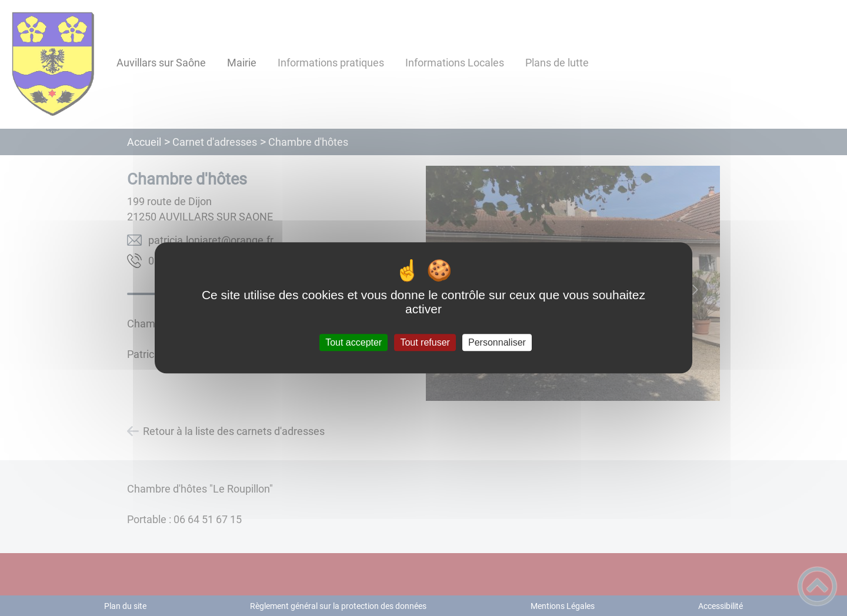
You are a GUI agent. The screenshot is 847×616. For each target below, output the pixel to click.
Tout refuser (425, 342)
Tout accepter (354, 342)
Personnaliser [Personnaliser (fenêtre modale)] (497, 342)
